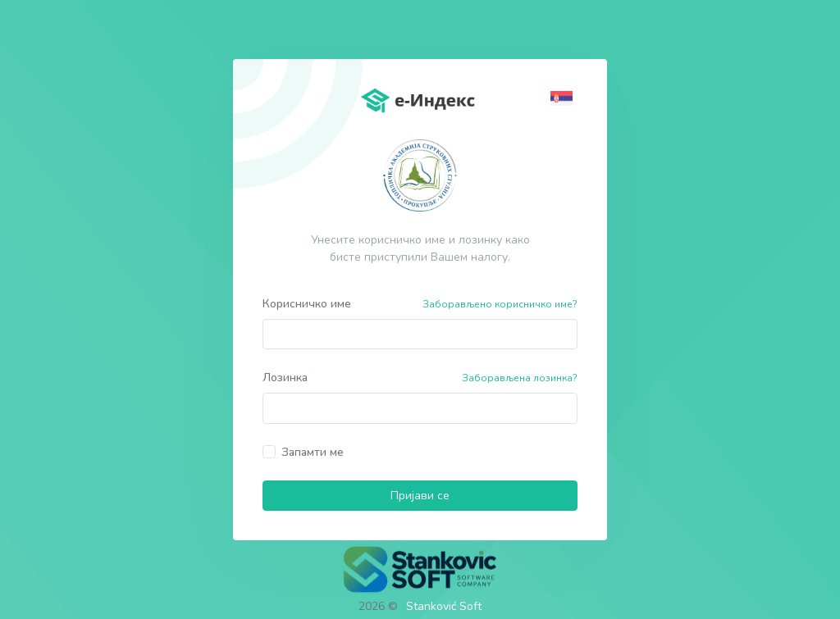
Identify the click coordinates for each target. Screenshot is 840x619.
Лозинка (285, 378)
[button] (564, 97)
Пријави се (420, 496)
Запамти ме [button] (313, 452)
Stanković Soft (444, 606)
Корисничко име (307, 304)
